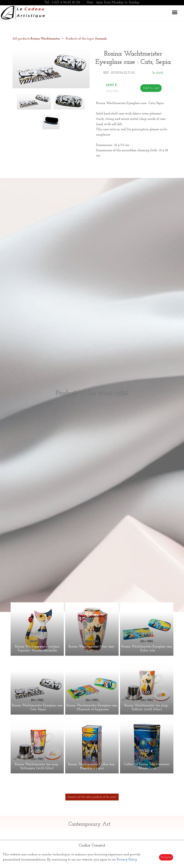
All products (37, 39)
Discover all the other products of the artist (92, 797)
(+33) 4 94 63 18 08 (66, 2)
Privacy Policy (127, 860)
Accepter (166, 857)
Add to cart (151, 88)
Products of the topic (86, 39)
